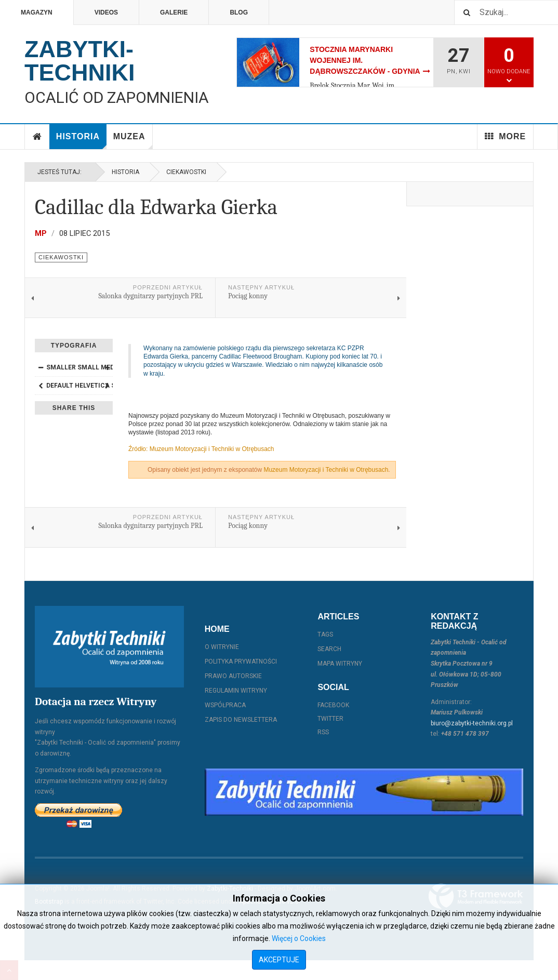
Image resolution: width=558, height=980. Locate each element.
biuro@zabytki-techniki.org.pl (472, 723)
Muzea (133, 141)
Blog (239, 12)
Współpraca (225, 705)
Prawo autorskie (233, 676)
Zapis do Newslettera (241, 720)
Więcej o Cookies (299, 938)
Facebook (333, 705)
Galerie (174, 12)
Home (37, 137)
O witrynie (222, 647)
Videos (106, 12)
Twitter (330, 719)
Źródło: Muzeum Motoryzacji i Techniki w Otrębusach (201, 449)
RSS (323, 732)
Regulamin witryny (236, 691)
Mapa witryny (340, 664)
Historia (81, 141)
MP (41, 233)
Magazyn (37, 12)
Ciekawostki (186, 172)
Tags (325, 634)
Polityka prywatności (241, 661)
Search (329, 649)
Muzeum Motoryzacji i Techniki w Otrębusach (326, 470)
